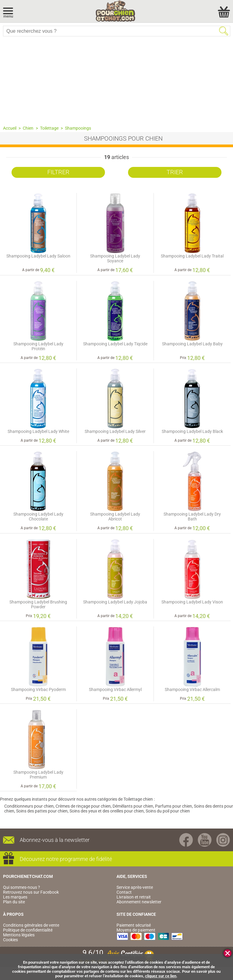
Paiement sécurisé (134, 925)
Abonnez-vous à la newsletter (55, 840)
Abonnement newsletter (139, 902)
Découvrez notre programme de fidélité (66, 859)
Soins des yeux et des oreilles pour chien (107, 811)
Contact (124, 892)
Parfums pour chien (174, 806)
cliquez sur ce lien (161, 976)
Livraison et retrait (134, 897)
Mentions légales (19, 935)
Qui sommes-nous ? (22, 887)
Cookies (10, 940)
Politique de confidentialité (28, 930)
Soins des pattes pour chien (42, 811)
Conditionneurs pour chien (29, 806)
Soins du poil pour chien (168, 811)
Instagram (223, 840)
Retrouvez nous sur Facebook (31, 892)
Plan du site (14, 902)
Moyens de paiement (136, 930)
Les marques (15, 897)
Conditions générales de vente (31, 925)
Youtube (205, 840)
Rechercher (224, 31)
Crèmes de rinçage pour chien (83, 806)
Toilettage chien (138, 799)
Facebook (186, 840)
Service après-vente (135, 887)
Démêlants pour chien (133, 806)
